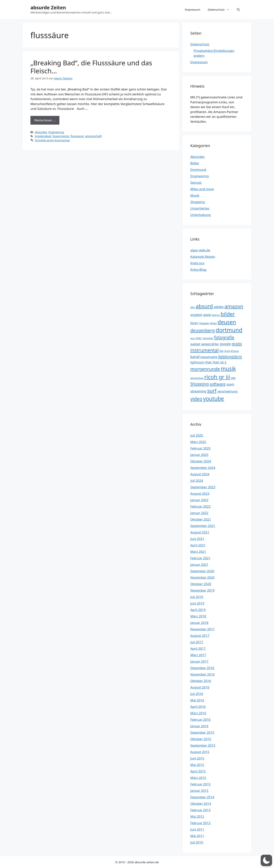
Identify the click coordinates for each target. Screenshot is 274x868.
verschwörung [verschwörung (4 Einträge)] (227, 391)
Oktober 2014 (201, 804)
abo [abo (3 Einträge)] (193, 307)
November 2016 (202, 674)
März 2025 (198, 442)
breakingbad (43, 136)
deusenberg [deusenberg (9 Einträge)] (203, 330)
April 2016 (198, 707)
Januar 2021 (199, 565)
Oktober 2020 (201, 584)
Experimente (61, 136)
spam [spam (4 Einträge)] (230, 384)
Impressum (193, 9)
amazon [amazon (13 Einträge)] (234, 306)
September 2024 (203, 468)
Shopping (198, 202)
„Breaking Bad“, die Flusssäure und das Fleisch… (91, 67)
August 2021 (200, 532)
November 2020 (202, 577)
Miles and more (202, 189)
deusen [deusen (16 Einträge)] (227, 322)
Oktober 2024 (201, 461)
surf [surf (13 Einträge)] (212, 391)
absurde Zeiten (48, 7)
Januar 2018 (199, 623)
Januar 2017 (199, 661)
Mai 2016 (197, 700)
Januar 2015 (199, 791)
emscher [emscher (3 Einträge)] (208, 338)
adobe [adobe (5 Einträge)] (219, 307)
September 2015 (203, 745)
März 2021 (198, 552)
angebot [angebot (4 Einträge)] (196, 315)
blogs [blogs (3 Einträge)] (213, 323)
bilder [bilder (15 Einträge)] (228, 314)
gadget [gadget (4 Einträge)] (195, 344)
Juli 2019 (197, 597)
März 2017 (198, 655)
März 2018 (198, 616)
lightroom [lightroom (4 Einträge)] (197, 362)
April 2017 (198, 648)
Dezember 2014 (202, 797)
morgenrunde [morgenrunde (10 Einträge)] (205, 369)
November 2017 (202, 629)
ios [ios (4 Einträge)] (221, 351)
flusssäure (77, 136)
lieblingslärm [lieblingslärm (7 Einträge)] (230, 357)
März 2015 (198, 778)
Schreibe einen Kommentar (52, 140)
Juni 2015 (197, 758)
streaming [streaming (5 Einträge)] (198, 391)
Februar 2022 (200, 506)
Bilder (195, 163)
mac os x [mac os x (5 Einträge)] (219, 362)
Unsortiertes (200, 208)
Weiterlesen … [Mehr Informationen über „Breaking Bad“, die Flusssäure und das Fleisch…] (45, 120)
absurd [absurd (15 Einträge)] (204, 306)
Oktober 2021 (201, 519)
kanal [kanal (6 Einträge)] (195, 357)
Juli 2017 (197, 642)
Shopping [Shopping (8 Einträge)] (200, 384)
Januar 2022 (199, 513)
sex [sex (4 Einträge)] (233, 378)
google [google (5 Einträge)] (225, 344)
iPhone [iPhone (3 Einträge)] (235, 351)
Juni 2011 (197, 829)
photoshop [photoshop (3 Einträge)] (197, 378)
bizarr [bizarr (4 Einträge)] (194, 323)
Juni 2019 (197, 603)
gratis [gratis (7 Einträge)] (237, 344)
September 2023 (203, 487)
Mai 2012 (197, 816)
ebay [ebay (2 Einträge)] (193, 338)
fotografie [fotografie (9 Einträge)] (224, 337)
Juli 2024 (197, 481)
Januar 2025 (199, 455)
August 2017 (200, 636)
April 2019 (198, 610)
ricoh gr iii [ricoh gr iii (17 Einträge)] (217, 377)
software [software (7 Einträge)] (218, 384)
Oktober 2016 (201, 681)
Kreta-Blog (198, 269)
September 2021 (203, 526)
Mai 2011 (197, 836)
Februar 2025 (200, 448)
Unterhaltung (201, 215)
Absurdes (41, 132)
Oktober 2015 (201, 739)
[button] (238, 9)
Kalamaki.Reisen (203, 257)
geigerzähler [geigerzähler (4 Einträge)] (210, 344)
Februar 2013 (200, 810)
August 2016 (200, 687)
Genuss (196, 182)
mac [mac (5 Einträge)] (208, 362)
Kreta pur (197, 263)
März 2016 (198, 713)
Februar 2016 (200, 720)
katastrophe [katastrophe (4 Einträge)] (209, 357)
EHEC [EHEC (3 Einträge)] (199, 338)
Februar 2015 (200, 784)
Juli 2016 (197, 694)
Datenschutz (220, 9)
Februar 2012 (200, 823)
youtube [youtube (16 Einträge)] (213, 399)
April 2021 (198, 545)
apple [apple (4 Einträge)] (207, 315)
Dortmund (198, 170)
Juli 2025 (197, 435)
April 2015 (198, 771)
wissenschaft (93, 136)
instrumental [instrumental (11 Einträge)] (204, 350)
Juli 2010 (197, 842)
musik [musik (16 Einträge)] (228, 369)
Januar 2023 (199, 500)
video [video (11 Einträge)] (196, 399)
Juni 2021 (197, 539)
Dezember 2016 (202, 668)
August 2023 (200, 493)
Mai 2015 (197, 765)
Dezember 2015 (202, 732)
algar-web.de (200, 250)
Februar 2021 (200, 558)
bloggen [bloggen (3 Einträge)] (204, 323)
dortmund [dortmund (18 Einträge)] (229, 330)
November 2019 (202, 590)
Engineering (56, 132)
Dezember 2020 (202, 571)
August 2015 (200, 752)
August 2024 (200, 474)
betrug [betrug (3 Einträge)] (216, 315)
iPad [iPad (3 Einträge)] (227, 351)
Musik (195, 195)
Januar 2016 (199, 726)
